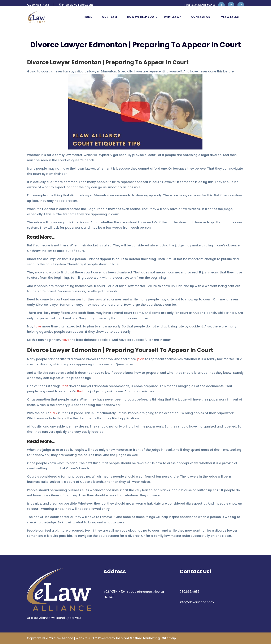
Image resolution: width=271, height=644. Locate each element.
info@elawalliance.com (197, 602)
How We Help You (140, 17)
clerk (53, 413)
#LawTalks (230, 17)
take (38, 326)
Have (65, 340)
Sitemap (169, 638)
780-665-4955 (40, 5)
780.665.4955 (189, 592)
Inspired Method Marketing (138, 638)
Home (88, 17)
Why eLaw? (172, 17)
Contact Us (201, 17)
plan (141, 359)
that (65, 386)
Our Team (110, 17)
